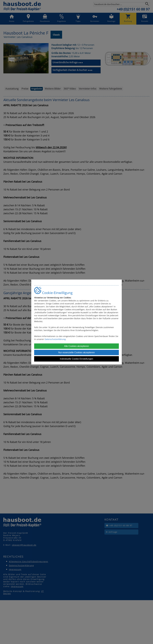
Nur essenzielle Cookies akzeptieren (77, 352)
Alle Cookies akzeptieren (76, 346)
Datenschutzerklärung (55, 339)
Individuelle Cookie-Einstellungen (76, 359)
